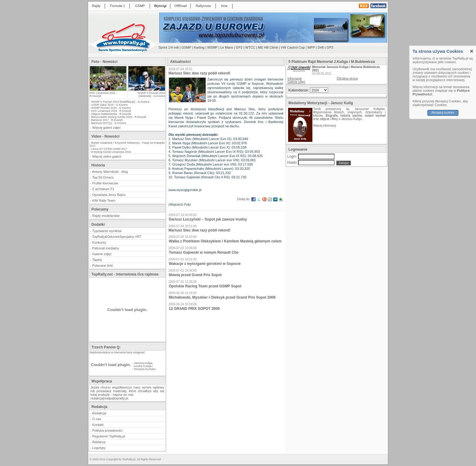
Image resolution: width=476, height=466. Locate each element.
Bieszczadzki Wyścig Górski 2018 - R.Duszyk (119, 117)
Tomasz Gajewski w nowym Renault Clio (204, 252)
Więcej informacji (325, 126)
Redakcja (99, 413)
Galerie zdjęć (102, 254)
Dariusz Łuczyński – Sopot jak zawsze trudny (208, 219)
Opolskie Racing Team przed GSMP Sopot (205, 286)
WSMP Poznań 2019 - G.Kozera (111, 108)
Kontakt (98, 425)
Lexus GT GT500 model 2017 (109, 149)
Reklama (99, 442)
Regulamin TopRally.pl (109, 436)
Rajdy (96, 6)
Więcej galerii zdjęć (107, 128)
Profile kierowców (105, 183)
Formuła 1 (117, 6)
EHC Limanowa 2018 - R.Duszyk (111, 111)
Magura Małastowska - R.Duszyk (111, 114)
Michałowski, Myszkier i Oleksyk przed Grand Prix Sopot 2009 (222, 297)
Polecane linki (103, 266)
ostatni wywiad (375, 116)
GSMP (140, 6)
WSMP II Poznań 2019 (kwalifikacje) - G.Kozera (120, 102)
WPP (311, 47)
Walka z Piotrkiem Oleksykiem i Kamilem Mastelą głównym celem (225, 241)
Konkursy (99, 242)
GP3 (330, 47)
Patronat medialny (106, 248)
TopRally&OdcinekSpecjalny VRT (117, 237)
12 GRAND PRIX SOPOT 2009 (194, 309)
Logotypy (99, 448)
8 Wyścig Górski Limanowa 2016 (111, 152)
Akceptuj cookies (443, 113)
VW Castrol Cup (293, 47)
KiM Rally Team (104, 200)
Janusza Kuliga (143, 363)
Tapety (97, 260)
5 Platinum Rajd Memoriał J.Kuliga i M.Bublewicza (332, 62)
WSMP (212, 47)
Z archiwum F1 (103, 189)
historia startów (351, 116)
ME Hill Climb (268, 47)
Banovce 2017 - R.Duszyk (107, 120)
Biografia (332, 116)
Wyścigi (160, 6)
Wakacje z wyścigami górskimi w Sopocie (205, 264)
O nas (97, 419)
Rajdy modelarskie (106, 216)
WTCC (250, 47)
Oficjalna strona (347, 79)
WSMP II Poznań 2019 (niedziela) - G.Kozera (151, 94)
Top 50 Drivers (103, 177)
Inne (224, 6)
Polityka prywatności (107, 430)
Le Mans (227, 47)
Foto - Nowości (104, 62)
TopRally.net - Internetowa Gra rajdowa (125, 274)
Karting (199, 47)
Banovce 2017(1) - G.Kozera (109, 123)
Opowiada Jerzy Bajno (109, 195)
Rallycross (204, 6)
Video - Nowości (105, 136)
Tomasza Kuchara (144, 369)
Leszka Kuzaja (143, 366)
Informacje (295, 79)
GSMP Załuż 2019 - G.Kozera (109, 105)
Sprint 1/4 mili (169, 47)
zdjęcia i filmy (329, 119)
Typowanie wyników (107, 231)
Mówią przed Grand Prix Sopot (195, 275)
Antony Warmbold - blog (110, 172)
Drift (321, 47)
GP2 (239, 47)
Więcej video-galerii (107, 156)
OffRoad (181, 6)
